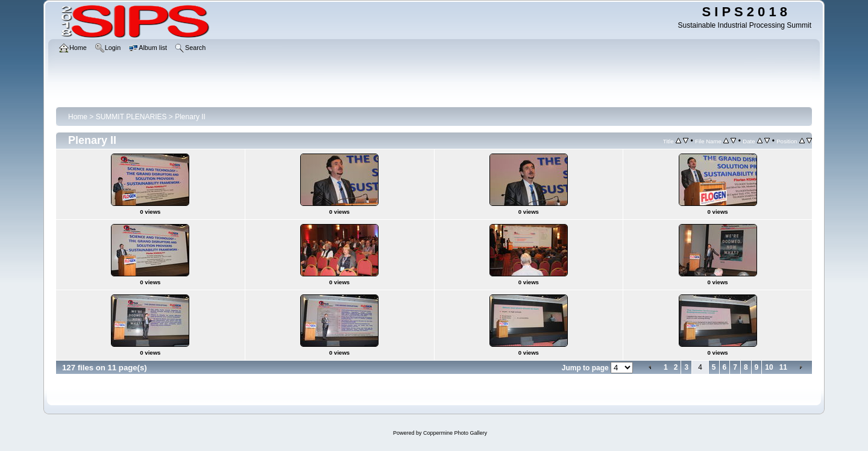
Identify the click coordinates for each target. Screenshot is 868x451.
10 (769, 367)
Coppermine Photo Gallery (455, 433)
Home (78, 117)
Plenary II (190, 117)
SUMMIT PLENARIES (131, 117)
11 (783, 367)
